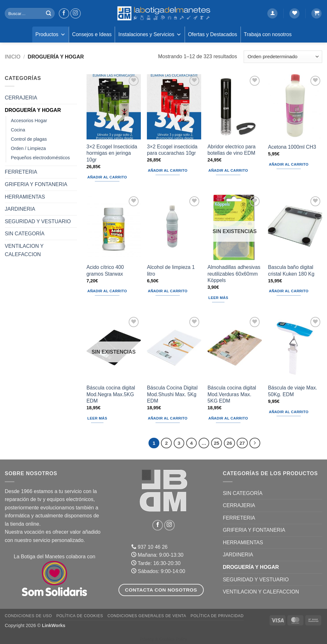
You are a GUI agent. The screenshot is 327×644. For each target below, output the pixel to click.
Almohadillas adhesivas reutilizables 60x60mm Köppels (234, 274)
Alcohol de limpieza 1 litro (171, 271)
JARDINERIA (20, 209)
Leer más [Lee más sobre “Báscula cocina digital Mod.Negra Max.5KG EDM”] (97, 418)
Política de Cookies (80, 616)
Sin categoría (25, 234)
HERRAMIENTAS (25, 197)
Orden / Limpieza (28, 148)
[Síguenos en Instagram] (76, 14)
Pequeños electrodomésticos (40, 158)
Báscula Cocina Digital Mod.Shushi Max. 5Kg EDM (172, 394)
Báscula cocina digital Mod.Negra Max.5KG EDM (111, 394)
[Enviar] (49, 13)
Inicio (13, 57)
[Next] (255, 443)
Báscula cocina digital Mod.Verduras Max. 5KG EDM (232, 394)
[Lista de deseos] (294, 14)
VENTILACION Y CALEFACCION (24, 250)
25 (217, 443)
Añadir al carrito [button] (107, 177)
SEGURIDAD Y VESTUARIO (38, 221)
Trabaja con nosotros (268, 34)
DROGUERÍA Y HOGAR (33, 110)
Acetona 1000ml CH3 (292, 147)
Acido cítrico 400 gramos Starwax (105, 271)
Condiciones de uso (28, 616)
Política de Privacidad (217, 616)
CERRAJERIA (21, 98)
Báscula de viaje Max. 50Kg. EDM (293, 391)
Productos (50, 35)
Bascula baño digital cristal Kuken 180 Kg (291, 271)
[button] (272, 14)
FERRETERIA (21, 172)
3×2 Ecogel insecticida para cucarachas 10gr (172, 150)
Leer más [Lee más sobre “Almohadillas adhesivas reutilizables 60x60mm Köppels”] (218, 298)
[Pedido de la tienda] (283, 57)
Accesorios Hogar (29, 121)
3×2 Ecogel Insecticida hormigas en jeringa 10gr (112, 153)
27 (242, 443)
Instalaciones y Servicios (150, 35)
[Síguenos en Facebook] (64, 14)
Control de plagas (29, 139)
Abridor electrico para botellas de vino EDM (232, 150)
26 (229, 443)
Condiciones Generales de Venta (147, 616)
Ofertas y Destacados (213, 34)
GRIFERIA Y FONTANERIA (36, 184)
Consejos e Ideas (92, 34)
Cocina (18, 130)
